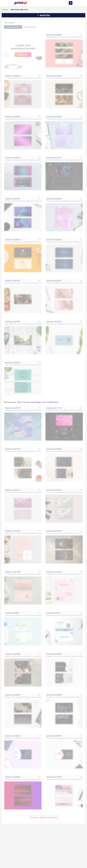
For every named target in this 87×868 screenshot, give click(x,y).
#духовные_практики (79, 492)
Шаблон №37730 (54, 322)
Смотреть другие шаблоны (44, 817)
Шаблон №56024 (13, 736)
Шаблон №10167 (54, 490)
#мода (77, 78)
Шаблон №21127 (54, 158)
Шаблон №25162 (13, 199)
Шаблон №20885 (54, 199)
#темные (59, 78)
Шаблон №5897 (12, 613)
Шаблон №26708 (13, 654)
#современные (52, 37)
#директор (28, 78)
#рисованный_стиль (17, 283)
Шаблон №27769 (54, 777)
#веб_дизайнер (79, 201)
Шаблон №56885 (54, 449)
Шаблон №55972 (54, 736)
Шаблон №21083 (54, 76)
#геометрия (50, 410)
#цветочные (20, 615)
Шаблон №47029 (13, 322)
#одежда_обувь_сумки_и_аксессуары (36, 242)
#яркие (59, 201)
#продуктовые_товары (35, 533)
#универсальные (22, 119)
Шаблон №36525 (13, 240)
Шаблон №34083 (13, 695)
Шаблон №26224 (13, 76)
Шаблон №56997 (54, 654)
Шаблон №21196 (13, 572)
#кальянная (29, 283)
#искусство (28, 574)
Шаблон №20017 (54, 281)
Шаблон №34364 (54, 695)
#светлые (36, 283)
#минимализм (37, 574)
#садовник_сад (68, 37)
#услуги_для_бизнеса (65, 119)
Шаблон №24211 (13, 490)
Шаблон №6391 (53, 613)
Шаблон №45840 (13, 777)
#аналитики (20, 78)
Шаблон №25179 (13, 408)
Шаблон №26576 (13, 158)
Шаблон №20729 (54, 531)
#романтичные (10, 533)
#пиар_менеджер (75, 779)
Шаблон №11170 (54, 408)
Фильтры (43, 15)
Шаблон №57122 (13, 449)
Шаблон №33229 (54, 240)
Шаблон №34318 (54, 572)
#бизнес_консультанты (35, 119)
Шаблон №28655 (54, 35)
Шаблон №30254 (13, 363)
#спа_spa (60, 37)
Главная (5, 9)
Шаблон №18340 (13, 531)
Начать (23, 55)
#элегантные (51, 78)
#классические (58, 242)
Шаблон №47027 (13, 281)
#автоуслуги (73, 656)
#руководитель (37, 78)
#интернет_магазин (73, 283)
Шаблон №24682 (13, 117)
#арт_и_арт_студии (68, 78)
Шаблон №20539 (54, 117)
